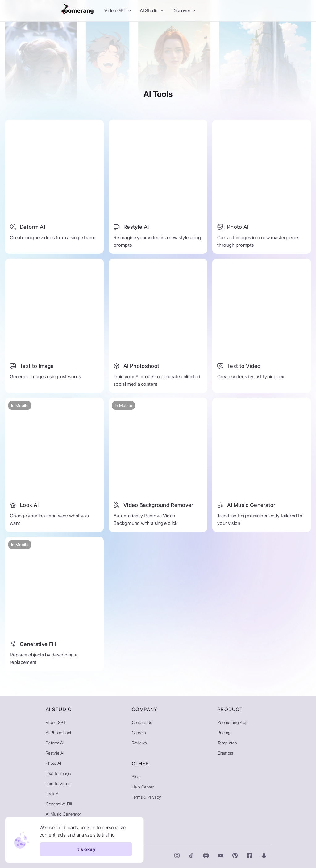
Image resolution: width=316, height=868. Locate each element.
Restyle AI (55, 753)
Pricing (224, 733)
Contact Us (142, 722)
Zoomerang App (233, 722)
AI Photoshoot (58, 733)
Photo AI (54, 763)
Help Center (143, 787)
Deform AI (55, 743)
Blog (136, 777)
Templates (227, 743)
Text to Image (58, 773)
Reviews (139, 743)
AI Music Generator (63, 814)
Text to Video (58, 784)
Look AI (53, 794)
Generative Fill (59, 804)
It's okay (86, 849)
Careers (139, 733)
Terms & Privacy (147, 797)
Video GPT (56, 722)
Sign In (228, 11)
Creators (225, 753)
